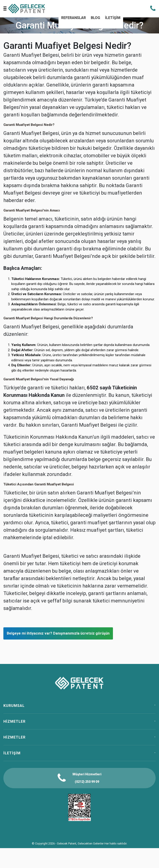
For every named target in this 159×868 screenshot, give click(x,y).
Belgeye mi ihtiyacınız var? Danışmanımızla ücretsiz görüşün (58, 633)
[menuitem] (73, 18)
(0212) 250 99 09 (87, 782)
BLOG (95, 18)
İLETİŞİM (113, 18)
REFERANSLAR (74, 18)
